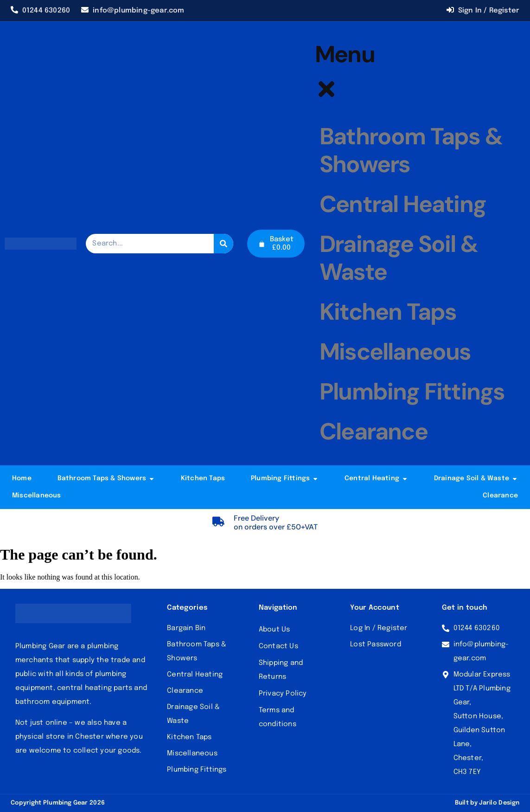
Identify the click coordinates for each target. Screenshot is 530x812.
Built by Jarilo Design (487, 803)
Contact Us (278, 646)
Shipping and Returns (281, 670)
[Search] (223, 244)
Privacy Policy (283, 694)
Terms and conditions (278, 717)
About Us (275, 630)
